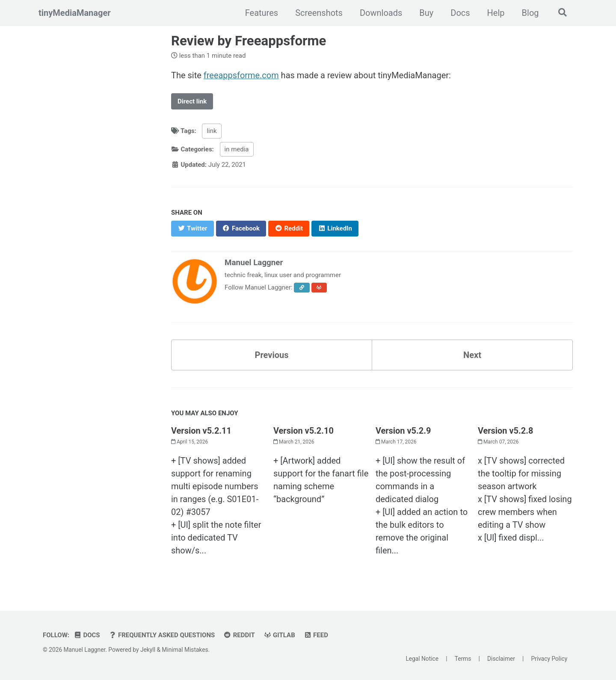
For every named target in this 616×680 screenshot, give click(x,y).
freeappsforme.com (241, 75)
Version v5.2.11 (201, 430)
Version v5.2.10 (304, 430)
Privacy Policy (549, 658)
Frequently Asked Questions (162, 635)
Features (261, 13)
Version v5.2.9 (403, 430)
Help (495, 13)
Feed (316, 635)
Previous (272, 355)
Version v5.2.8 (506, 430)
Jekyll (148, 650)
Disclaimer (501, 658)
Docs (460, 13)
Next (472, 355)
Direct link (192, 101)
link (212, 131)
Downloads (380, 13)
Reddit (239, 635)
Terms (463, 658)
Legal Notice (422, 658)
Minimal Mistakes (185, 650)
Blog (530, 13)
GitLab (279, 635)
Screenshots (318, 13)
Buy (426, 13)
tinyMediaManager (75, 13)
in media (237, 149)
